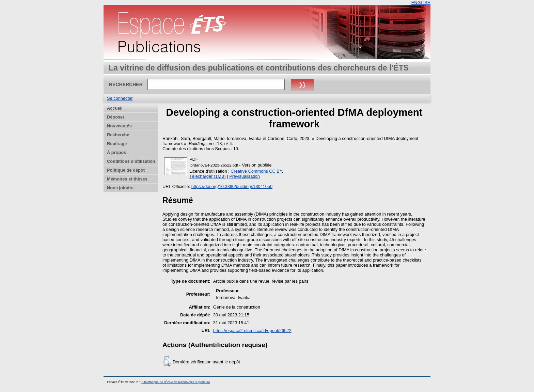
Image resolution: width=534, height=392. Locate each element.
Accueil (115, 108)
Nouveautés (119, 126)
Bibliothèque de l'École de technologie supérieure (176, 382)
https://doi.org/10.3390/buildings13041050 (232, 186)
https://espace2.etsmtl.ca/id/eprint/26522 (252, 331)
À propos (116, 152)
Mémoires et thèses (127, 179)
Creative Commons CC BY (256, 171)
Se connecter (120, 98)
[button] (167, 361)
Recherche (118, 135)
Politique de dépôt (126, 170)
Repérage (117, 144)
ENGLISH (421, 3)
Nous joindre (120, 188)
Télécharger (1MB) (208, 176)
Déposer (116, 117)
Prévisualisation (245, 176)
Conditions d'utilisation (131, 161)
